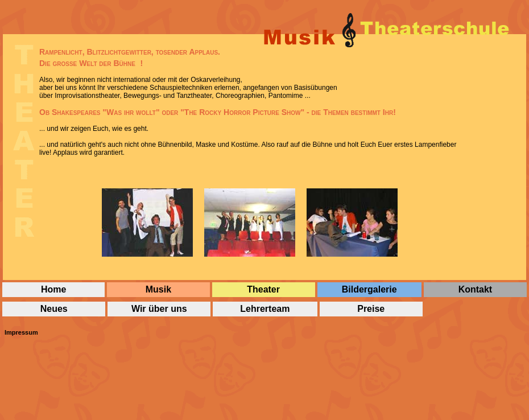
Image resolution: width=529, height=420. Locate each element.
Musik (158, 289)
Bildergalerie (369, 289)
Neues (54, 309)
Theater (263, 289)
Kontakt (476, 289)
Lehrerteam (265, 309)
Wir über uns (159, 309)
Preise (371, 309)
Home (53, 289)
